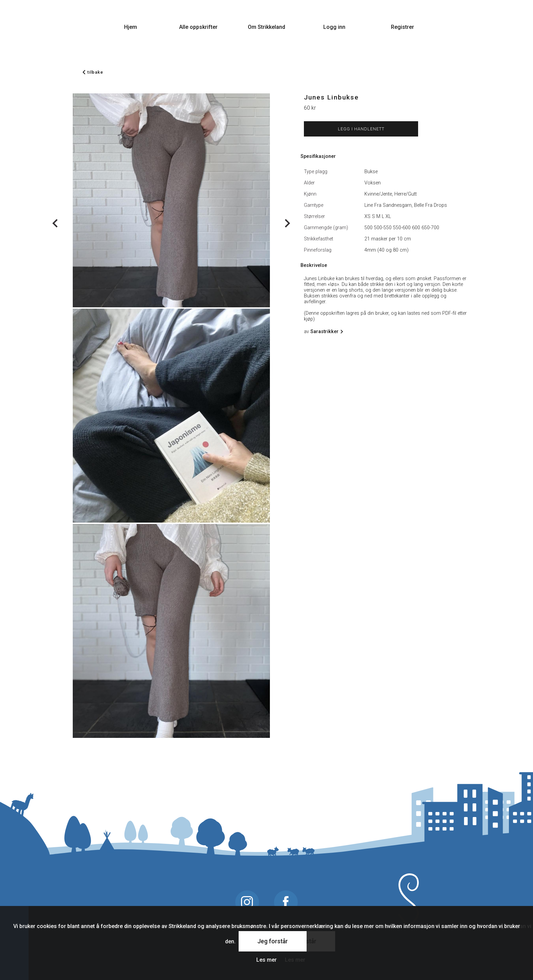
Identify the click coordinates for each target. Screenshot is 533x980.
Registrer (402, 27)
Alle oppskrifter (198, 27)
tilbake (93, 72)
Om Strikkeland (266, 27)
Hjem (131, 27)
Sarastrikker (326, 332)
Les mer (266, 960)
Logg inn (334, 27)
